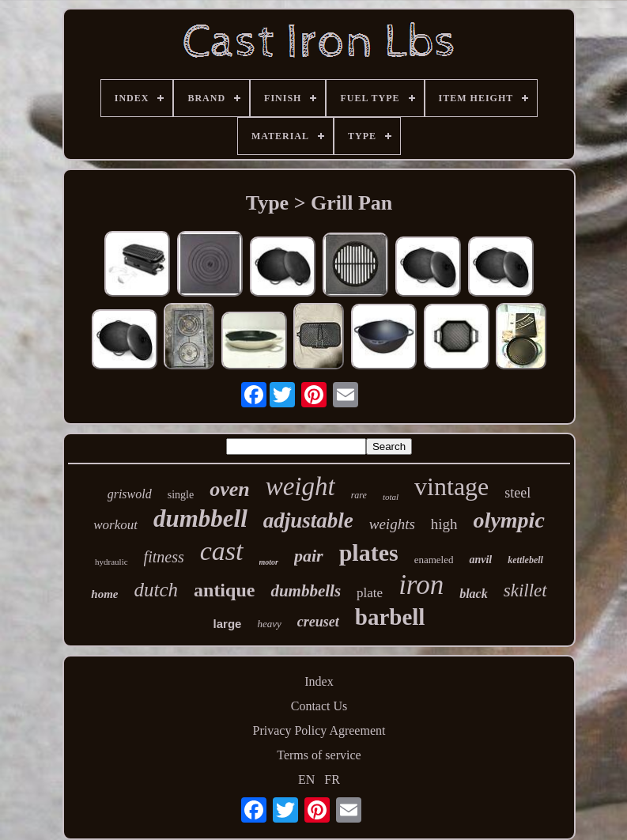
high (444, 524)
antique (224, 590)
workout (115, 525)
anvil (480, 560)
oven (230, 489)
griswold (130, 494)
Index (319, 681)
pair (309, 556)
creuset (318, 622)
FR (332, 779)
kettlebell (525, 560)
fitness (164, 557)
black (474, 594)
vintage (451, 486)
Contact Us (319, 706)
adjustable (308, 520)
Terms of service (319, 755)
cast (222, 551)
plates (369, 552)
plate (370, 593)
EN (306, 779)
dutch (156, 590)
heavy (269, 624)
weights (392, 524)
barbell (390, 617)
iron (421, 585)
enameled (434, 560)
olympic (509, 520)
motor (269, 562)
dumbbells (306, 591)
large (228, 624)
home (104, 594)
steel (517, 493)
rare (359, 495)
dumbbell (200, 518)
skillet (525, 590)
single (181, 495)
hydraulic (111, 562)
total (391, 497)
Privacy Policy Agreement (319, 730)
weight (300, 486)
